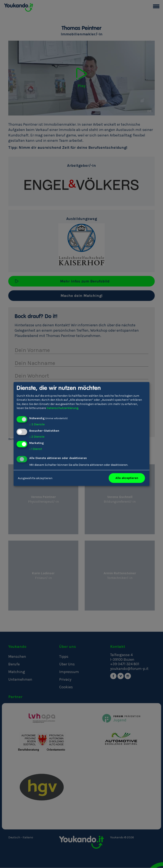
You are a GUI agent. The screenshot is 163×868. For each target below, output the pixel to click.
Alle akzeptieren (127, 478)
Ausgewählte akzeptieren (35, 478)
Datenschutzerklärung (62, 408)
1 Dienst (36, 449)
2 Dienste (37, 437)
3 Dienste (37, 424)
